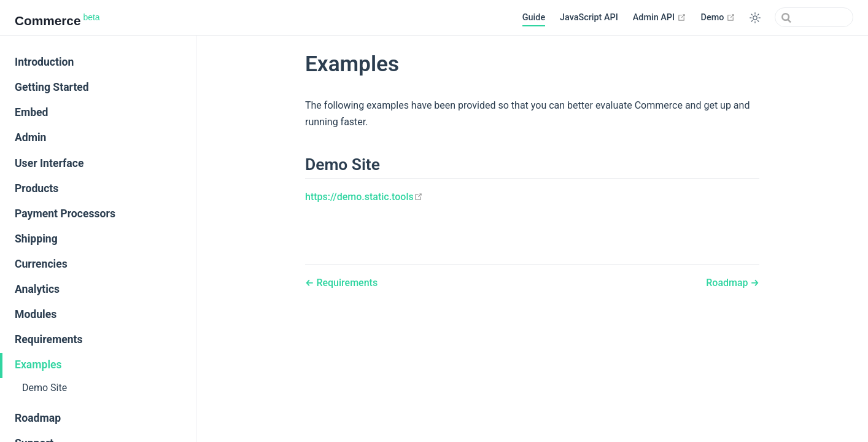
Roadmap (38, 418)
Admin (30, 138)
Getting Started (52, 87)
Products (37, 188)
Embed (31, 112)
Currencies (41, 264)
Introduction (44, 62)
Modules (36, 314)
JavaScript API (589, 17)
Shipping (36, 239)
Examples (38, 365)
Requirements (49, 339)
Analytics (37, 289)
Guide (534, 17)
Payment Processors (65, 214)
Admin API (660, 17)
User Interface (49, 163)
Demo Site (45, 388)
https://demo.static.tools (364, 197)
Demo (718, 17)
